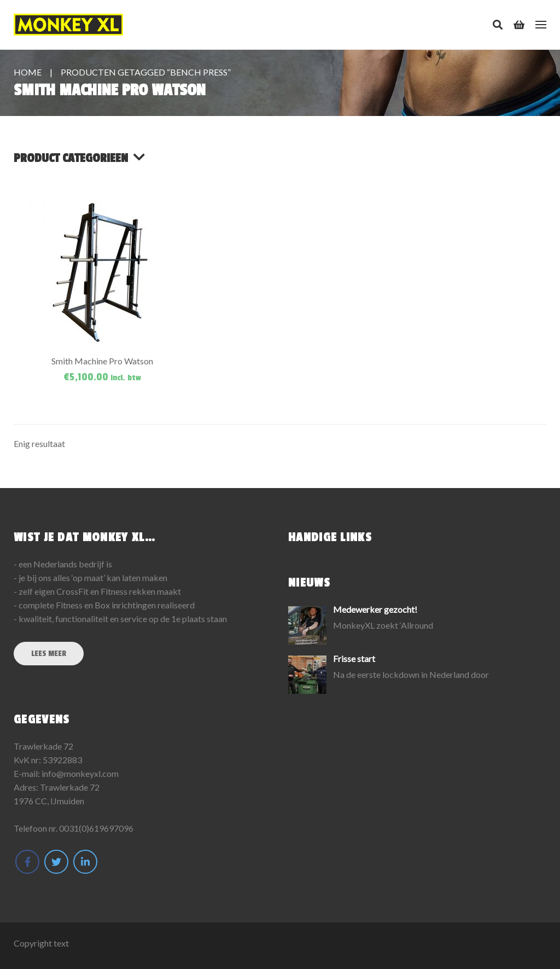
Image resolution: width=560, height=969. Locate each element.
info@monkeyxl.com (80, 773)
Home (28, 72)
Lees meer (49, 654)
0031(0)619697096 (96, 828)
